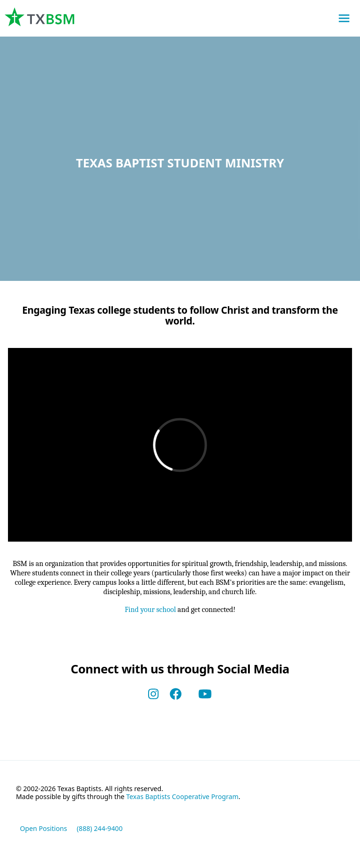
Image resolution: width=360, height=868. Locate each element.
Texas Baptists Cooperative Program (182, 800)
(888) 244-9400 (100, 832)
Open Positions (44, 832)
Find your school (148, 613)
